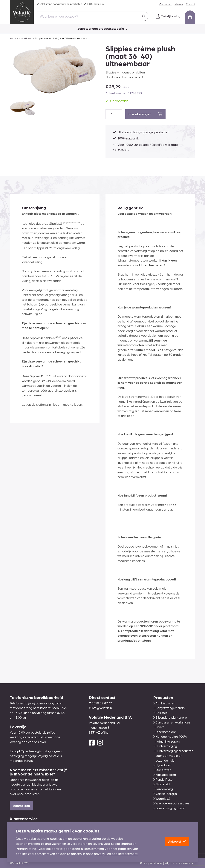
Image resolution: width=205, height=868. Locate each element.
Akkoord (177, 841)
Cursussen (165, 4)
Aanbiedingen (164, 703)
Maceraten (162, 770)
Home (13, 38)
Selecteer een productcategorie (102, 28)
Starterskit (162, 784)
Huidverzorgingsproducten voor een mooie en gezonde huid (173, 756)
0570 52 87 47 (102, 703)
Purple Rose (163, 779)
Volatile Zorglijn (165, 794)
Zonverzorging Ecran (169, 808)
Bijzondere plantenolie (170, 717)
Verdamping (163, 789)
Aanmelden (21, 806)
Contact (191, 4)
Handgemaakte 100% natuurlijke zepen (170, 739)
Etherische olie (165, 732)
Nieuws (179, 4)
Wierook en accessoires (171, 803)
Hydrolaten (162, 765)
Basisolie (161, 713)
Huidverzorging (165, 746)
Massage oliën (165, 775)
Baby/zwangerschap (169, 708)
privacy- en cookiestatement (116, 854)
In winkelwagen (145, 114)
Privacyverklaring (151, 863)
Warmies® (162, 798)
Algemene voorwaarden (180, 863)
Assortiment (26, 38)
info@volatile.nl (102, 708)
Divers (159, 727)
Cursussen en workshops (172, 722)
